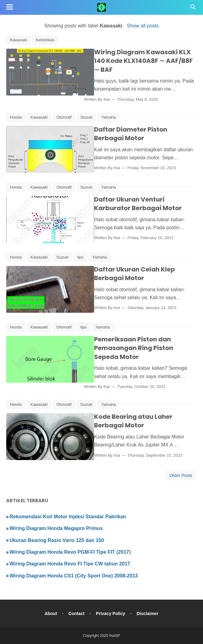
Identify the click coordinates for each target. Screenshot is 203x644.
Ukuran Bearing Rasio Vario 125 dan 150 (57, 540)
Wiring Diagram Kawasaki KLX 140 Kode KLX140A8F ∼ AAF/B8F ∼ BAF (144, 61)
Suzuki (86, 117)
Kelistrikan (45, 40)
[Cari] (193, 9)
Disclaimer (148, 613)
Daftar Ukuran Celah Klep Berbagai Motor (131, 274)
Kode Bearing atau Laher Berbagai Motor (130, 421)
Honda (16, 117)
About (50, 613)
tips (80, 257)
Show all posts (143, 26)
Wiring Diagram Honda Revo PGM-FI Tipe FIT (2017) (70, 552)
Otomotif (64, 117)
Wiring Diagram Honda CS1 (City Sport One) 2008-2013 (74, 576)
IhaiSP (115, 636)
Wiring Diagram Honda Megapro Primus (56, 528)
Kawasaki (19, 40)
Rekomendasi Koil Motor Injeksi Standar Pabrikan (68, 517)
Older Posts (181, 475)
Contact (76, 613)
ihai (114, 99)
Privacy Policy (111, 613)
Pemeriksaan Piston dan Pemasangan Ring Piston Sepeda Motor (143, 348)
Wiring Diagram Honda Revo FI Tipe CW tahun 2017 (70, 564)
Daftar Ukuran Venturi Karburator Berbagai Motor (135, 204)
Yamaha (108, 117)
